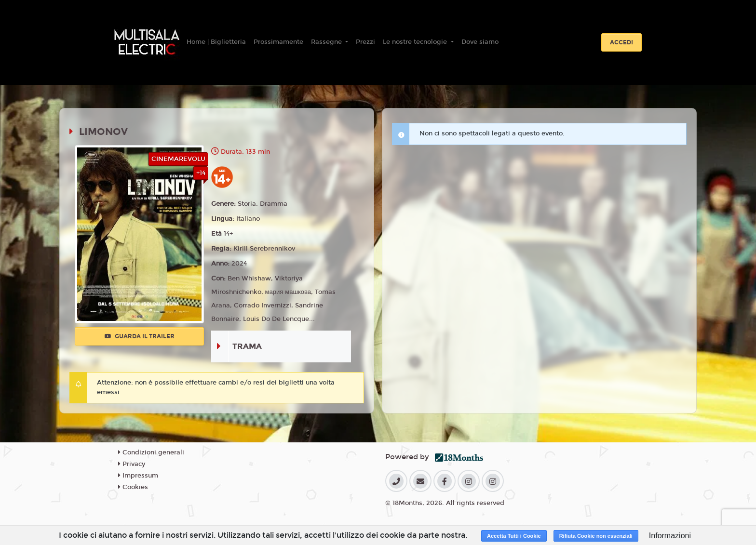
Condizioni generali (151, 452)
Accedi (621, 42)
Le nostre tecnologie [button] (416, 42)
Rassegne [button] (327, 42)
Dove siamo (480, 42)
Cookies (133, 487)
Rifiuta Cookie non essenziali (596, 536)
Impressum (138, 476)
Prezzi (365, 42)
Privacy (132, 464)
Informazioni (670, 536)
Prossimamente (278, 42)
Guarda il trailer (140, 336)
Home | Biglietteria (216, 42)
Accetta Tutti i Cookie (514, 536)
